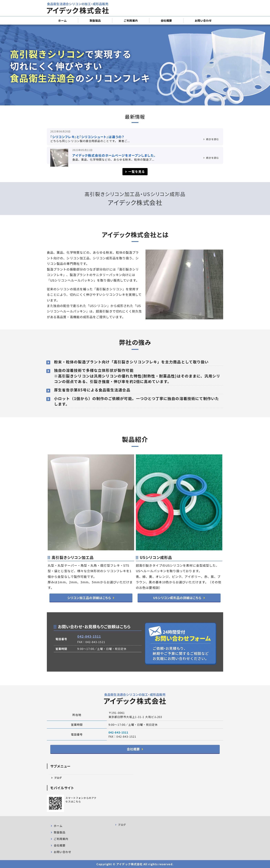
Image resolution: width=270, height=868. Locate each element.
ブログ (58, 778)
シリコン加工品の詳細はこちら (89, 598)
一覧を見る (136, 171)
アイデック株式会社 (129, 864)
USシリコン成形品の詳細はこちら (177, 598)
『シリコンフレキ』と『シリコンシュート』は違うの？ (87, 137)
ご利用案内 (131, 20)
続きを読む (213, 139)
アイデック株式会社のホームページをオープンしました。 (114, 155)
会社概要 (166, 20)
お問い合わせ (203, 20)
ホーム (62, 20)
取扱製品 (95, 20)
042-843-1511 (89, 636)
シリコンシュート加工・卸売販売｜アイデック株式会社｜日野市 (78, 8)
